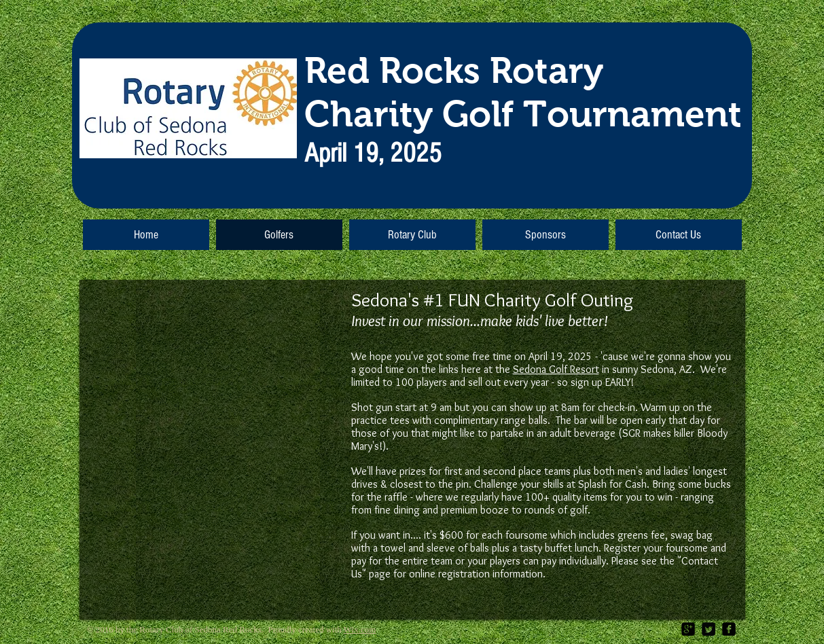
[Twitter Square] (709, 629)
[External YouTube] (210, 401)
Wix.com (360, 629)
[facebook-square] (729, 629)
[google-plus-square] (688, 629)
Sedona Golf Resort (556, 369)
